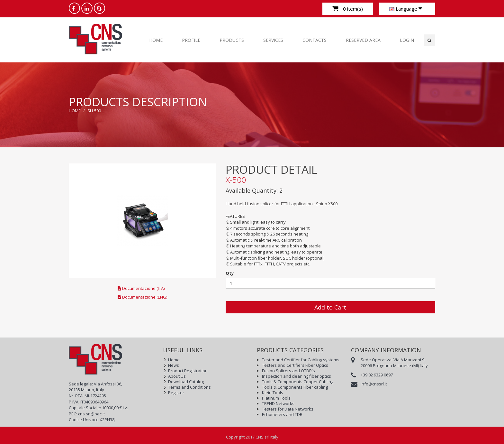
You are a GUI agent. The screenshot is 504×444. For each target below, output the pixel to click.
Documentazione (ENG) (142, 297)
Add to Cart (330, 307)
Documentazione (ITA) (141, 288)
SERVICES (273, 40)
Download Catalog (186, 382)
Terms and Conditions (189, 387)
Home (156, 40)
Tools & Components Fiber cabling (295, 387)
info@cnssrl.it (374, 384)
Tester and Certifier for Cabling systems (301, 360)
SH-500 (94, 111)
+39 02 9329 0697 (377, 375)
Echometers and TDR (282, 415)
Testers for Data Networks (288, 409)
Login (407, 40)
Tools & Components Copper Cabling (298, 382)
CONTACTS (315, 40)
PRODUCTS (232, 40)
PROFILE (191, 40)
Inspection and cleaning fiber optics (297, 376)
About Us (177, 376)
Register (176, 393)
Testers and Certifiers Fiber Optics (295, 365)
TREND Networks (278, 404)
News (174, 365)
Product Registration (188, 371)
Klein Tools (273, 393)
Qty (230, 273)
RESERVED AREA (363, 40)
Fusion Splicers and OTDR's (288, 371)
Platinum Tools (276, 398)
